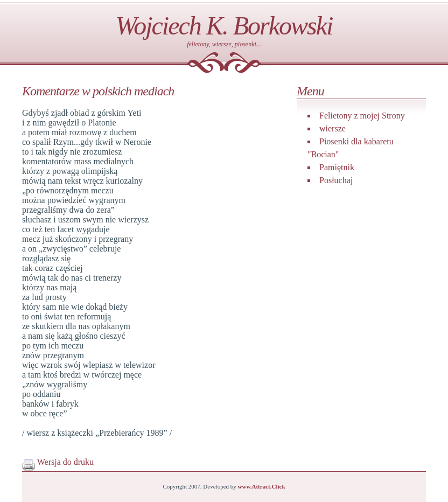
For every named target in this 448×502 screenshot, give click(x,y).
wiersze (332, 128)
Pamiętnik (337, 167)
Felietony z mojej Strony (362, 116)
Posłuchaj (336, 180)
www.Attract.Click (262, 486)
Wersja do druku (58, 462)
